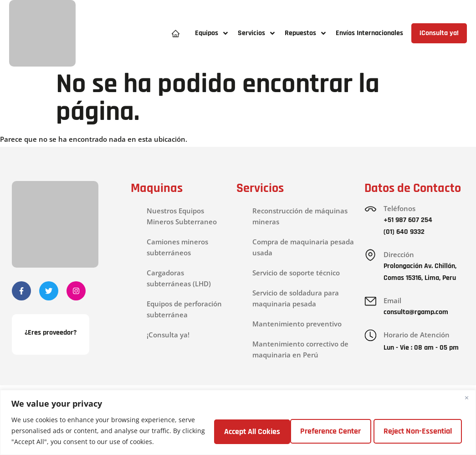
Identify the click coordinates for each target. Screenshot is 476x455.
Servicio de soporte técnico (296, 273)
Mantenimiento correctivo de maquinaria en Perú (300, 349)
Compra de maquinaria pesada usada (303, 247)
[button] (212, 34)
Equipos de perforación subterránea (184, 309)
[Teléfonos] (371, 209)
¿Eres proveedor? (51, 333)
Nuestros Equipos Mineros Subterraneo (182, 216)
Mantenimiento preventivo (297, 324)
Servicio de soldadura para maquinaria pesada (296, 298)
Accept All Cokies (424, 431)
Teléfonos (400, 208)
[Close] (466, 398)
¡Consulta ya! (168, 335)
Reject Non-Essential (334, 431)
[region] (238, 422)
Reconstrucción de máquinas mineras (300, 216)
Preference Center (241, 431)
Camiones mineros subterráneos (177, 247)
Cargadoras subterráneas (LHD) (179, 278)
